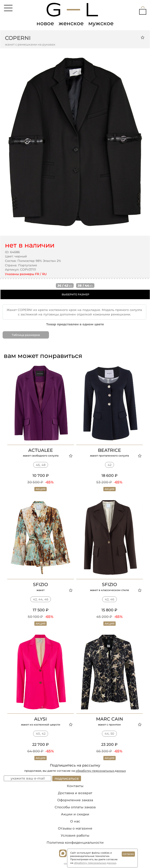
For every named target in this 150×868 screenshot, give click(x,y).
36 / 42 (65, 285)
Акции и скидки (75, 814)
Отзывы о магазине (75, 828)
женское (71, 23)
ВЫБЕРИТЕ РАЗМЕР (75, 294)
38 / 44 (85, 285)
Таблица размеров (26, 335)
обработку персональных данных (101, 771)
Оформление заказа (75, 800)
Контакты (75, 786)
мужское (101, 23)
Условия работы (75, 835)
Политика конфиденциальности (75, 843)
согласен (128, 854)
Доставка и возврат (75, 793)
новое (45, 23)
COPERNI (18, 38)
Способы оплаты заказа (75, 807)
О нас (75, 821)
